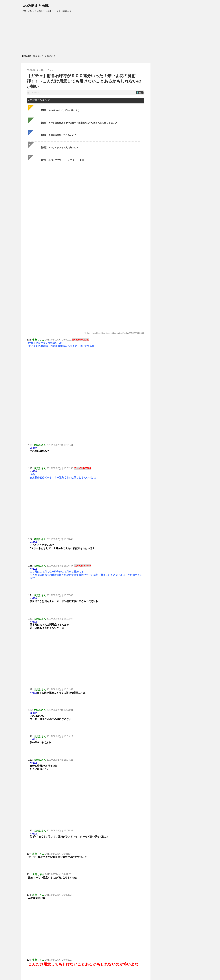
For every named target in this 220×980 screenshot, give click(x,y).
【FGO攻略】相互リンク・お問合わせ (38, 56)
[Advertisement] (86, 508)
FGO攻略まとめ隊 (35, 6)
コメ (140, 93)
